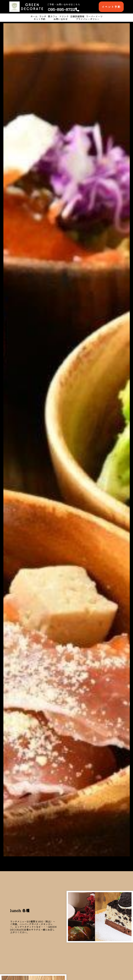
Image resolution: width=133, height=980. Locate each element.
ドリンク (64, 16)
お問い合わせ (61, 19)
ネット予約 (39, 19)
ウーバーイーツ (94, 16)
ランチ (43, 16)
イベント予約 (111, 7)
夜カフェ (53, 16)
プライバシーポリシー (88, 19)
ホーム (34, 16)
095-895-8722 (64, 9)
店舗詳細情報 (77, 16)
